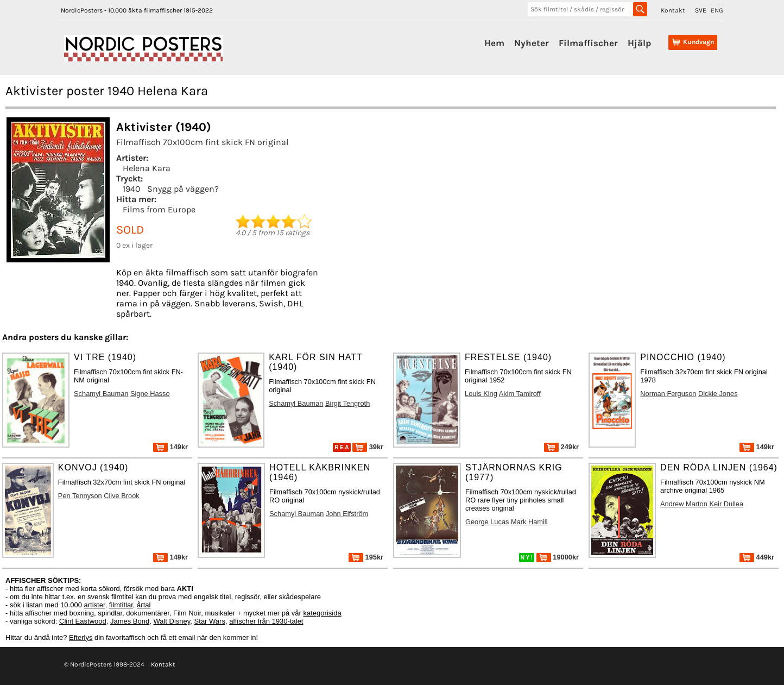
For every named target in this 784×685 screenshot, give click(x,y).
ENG (717, 10)
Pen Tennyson (80, 496)
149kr (170, 447)
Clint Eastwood (83, 621)
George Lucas (487, 522)
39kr (368, 447)
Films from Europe (159, 209)
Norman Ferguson (668, 394)
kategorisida (323, 613)
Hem (494, 43)
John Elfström (347, 514)
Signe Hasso (150, 394)
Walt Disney (172, 621)
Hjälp (639, 43)
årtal (144, 605)
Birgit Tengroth (347, 403)
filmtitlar (121, 605)
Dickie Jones (718, 394)
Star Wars (210, 621)
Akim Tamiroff (520, 394)
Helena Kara (147, 168)
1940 (132, 189)
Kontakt (673, 10)
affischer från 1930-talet (266, 621)
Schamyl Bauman (101, 394)
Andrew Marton (684, 504)
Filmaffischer (588, 43)
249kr (561, 447)
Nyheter (532, 43)
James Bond (130, 621)
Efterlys (81, 637)
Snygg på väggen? (183, 189)
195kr (366, 557)
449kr (757, 557)
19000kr (558, 557)
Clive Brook (121, 496)
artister (95, 605)
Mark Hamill (529, 522)
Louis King (481, 394)
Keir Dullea (726, 504)
